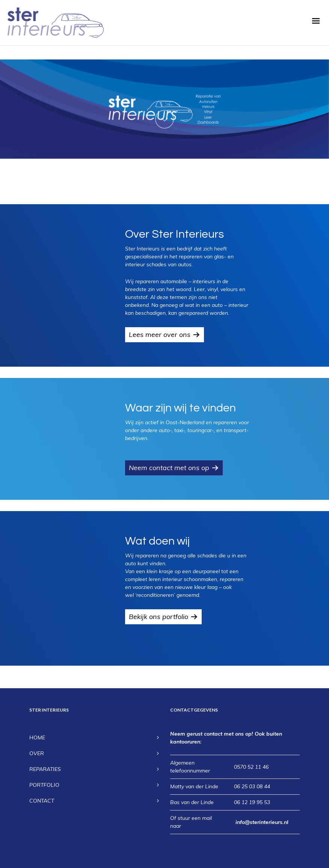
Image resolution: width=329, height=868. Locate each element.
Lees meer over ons (160, 335)
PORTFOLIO (44, 785)
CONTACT (42, 801)
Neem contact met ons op (169, 468)
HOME (37, 737)
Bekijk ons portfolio (158, 617)
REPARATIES (45, 769)
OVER (37, 753)
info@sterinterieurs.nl (262, 822)
